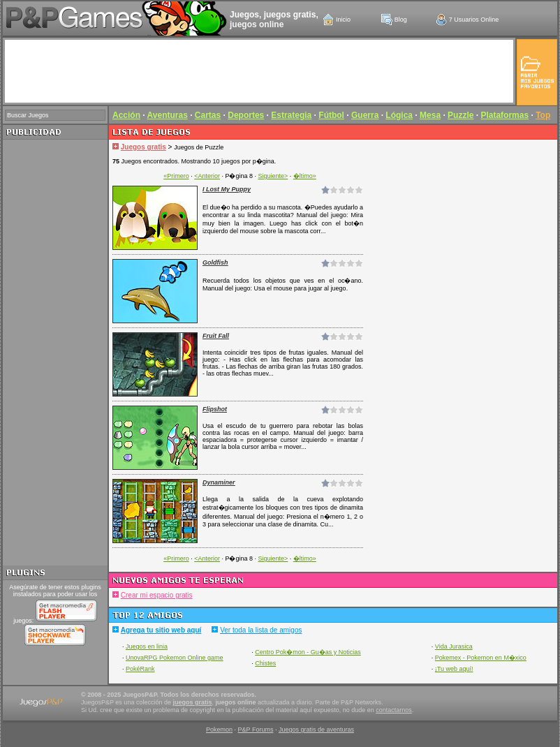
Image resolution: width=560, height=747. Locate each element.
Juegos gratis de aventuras (316, 730)
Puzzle (460, 115)
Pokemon (219, 730)
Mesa (430, 115)
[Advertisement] (55, 353)
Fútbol (331, 115)
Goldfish (215, 262)
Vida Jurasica (454, 646)
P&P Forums (256, 730)
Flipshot (215, 409)
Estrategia (291, 115)
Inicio (343, 20)
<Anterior (207, 176)
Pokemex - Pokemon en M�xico (481, 658)
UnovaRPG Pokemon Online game (175, 658)
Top (543, 115)
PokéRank (140, 669)
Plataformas (504, 115)
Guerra (365, 115)
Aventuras (168, 115)
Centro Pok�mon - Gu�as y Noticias (308, 652)
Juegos (244, 15)
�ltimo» (305, 176)
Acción (126, 115)
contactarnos (394, 710)
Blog (401, 20)
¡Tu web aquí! (454, 669)
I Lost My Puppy (227, 189)
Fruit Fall (216, 336)
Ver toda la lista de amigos (261, 630)
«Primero (176, 176)
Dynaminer (219, 482)
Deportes (246, 115)
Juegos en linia (147, 646)
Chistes (265, 663)
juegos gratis (290, 15)
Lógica (399, 115)
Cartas (208, 115)
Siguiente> (273, 176)
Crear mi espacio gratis (157, 595)
